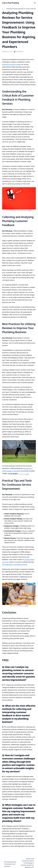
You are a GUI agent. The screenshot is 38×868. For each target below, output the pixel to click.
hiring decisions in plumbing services (15, 565)
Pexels (30, 210)
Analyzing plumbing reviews (12, 64)
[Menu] (35, 3)
